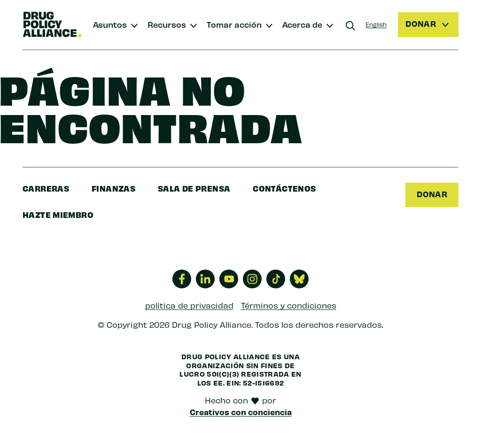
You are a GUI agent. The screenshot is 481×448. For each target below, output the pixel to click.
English (376, 24)
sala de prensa (194, 188)
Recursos (167, 24)
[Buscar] (350, 26)
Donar (432, 194)
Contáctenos (284, 188)
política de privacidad (189, 305)
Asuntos (110, 24)
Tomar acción (234, 24)
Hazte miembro (58, 214)
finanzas (113, 188)
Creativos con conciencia (241, 412)
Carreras (46, 188)
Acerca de (302, 24)
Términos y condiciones (289, 305)
